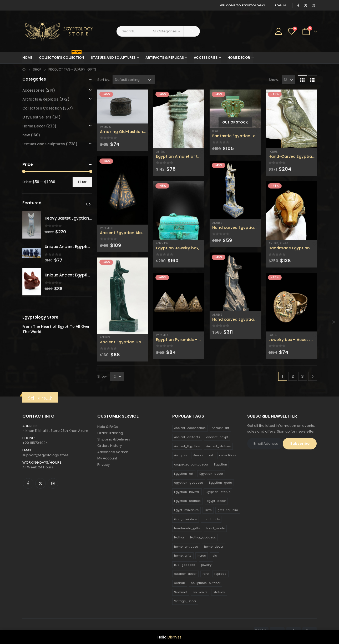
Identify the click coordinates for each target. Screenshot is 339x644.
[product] (123, 106)
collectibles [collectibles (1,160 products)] (228, 455)
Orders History (110, 446)
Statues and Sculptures (113, 58)
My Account (107, 458)
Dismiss (174, 637)
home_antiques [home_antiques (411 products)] (186, 547)
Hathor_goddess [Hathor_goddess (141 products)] (203, 537)
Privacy (103, 465)
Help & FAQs (108, 427)
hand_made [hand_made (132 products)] (215, 528)
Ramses (105, 127)
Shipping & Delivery (114, 439)
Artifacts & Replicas (165, 58)
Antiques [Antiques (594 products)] (181, 455)
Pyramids (107, 228)
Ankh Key (162, 243)
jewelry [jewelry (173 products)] (206, 565)
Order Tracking (110, 433)
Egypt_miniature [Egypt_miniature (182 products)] (186, 510)
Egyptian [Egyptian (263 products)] (221, 464)
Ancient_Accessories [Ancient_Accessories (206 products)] (190, 428)
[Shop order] (134, 80)
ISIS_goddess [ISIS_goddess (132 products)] (185, 565)
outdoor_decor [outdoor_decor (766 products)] (185, 574)
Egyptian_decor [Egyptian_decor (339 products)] (211, 474)
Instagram (53, 483)
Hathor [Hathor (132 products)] (179, 537)
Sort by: (104, 80)
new (26, 135)
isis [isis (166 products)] (214, 556)
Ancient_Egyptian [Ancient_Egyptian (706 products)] (187, 446)
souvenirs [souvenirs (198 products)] (200, 592)
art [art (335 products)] (211, 455)
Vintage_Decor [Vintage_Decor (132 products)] (185, 601)
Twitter (41, 483)
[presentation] (87, 204)
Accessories (206, 58)
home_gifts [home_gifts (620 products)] (183, 556)
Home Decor (239, 58)
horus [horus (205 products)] (202, 556)
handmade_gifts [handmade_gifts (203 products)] (187, 528)
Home (27, 58)
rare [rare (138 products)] (206, 574)
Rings (284, 243)
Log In (280, 5)
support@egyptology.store (45, 455)
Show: (274, 80)
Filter (82, 182)
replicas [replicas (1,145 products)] (220, 574)
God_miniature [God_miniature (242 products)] (185, 519)
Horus (273, 152)
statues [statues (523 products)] (219, 592)
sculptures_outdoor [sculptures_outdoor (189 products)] (206, 583)
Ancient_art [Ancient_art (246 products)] (220, 428)
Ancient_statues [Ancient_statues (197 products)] (219, 446)
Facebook (28, 483)
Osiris (160, 152)
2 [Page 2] (293, 376)
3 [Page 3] (302, 376)
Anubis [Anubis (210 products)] (198, 455)
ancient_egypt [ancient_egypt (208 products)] (217, 437)
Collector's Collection (42, 108)
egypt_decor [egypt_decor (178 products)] (216, 501)
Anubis (105, 337)
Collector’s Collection (62, 56)
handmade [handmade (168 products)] (211, 519)
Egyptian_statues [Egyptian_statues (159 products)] (187, 501)
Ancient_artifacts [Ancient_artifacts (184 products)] (187, 437)
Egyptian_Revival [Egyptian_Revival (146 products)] (187, 492)
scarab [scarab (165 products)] (179, 583)
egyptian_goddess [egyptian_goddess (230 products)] (189, 483)
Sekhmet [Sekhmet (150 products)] (181, 592)
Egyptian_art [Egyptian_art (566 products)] (184, 474)
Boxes (216, 131)
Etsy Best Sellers (37, 117)
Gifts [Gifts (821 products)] (208, 510)
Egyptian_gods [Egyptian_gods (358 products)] (221, 483)
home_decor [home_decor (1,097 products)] (214, 547)
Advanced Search (113, 452)
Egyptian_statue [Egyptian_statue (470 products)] (218, 492)
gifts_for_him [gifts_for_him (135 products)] (228, 510)
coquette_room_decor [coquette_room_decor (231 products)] (191, 464)
